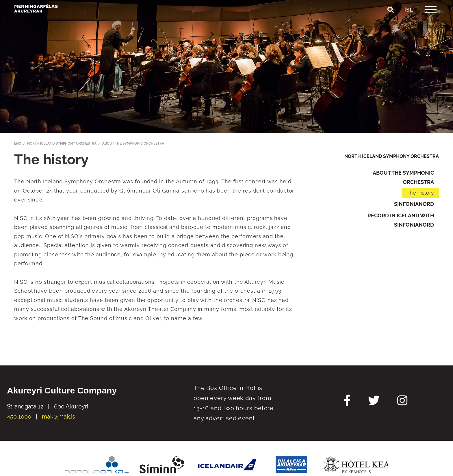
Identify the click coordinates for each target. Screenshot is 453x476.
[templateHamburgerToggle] (431, 23)
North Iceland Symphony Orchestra (62, 143)
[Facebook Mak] (347, 401)
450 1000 (19, 417)
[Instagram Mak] (402, 401)
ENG (18, 143)
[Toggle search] (391, 23)
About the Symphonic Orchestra (133, 143)
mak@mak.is (59, 417)
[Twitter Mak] (374, 401)
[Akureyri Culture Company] (53, 21)
